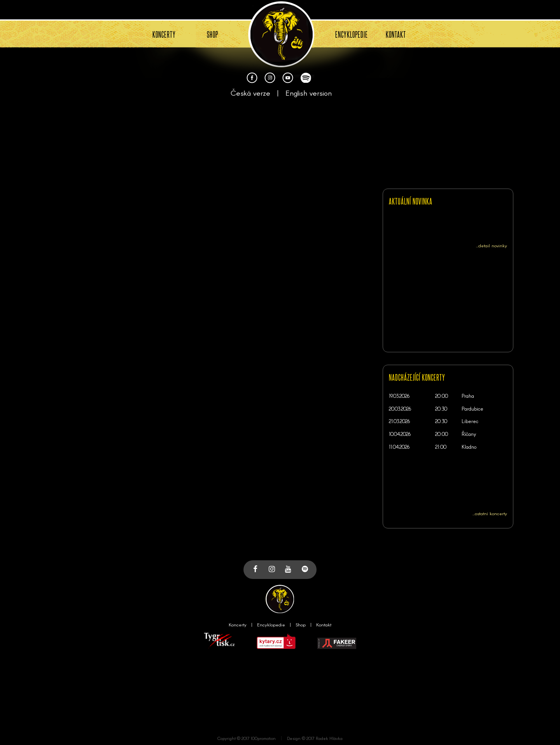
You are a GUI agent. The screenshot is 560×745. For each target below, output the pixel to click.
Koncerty (238, 624)
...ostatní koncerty (490, 513)
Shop (301, 624)
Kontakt (324, 624)
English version (309, 93)
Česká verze (250, 93)
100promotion (263, 738)
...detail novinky (492, 245)
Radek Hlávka (329, 738)
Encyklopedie (271, 624)
